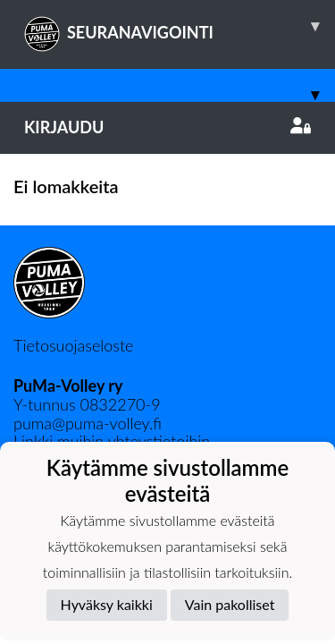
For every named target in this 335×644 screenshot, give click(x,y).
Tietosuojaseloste (73, 345)
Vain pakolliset (230, 604)
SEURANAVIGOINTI (180, 26)
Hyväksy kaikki (107, 604)
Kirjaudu (167, 127)
